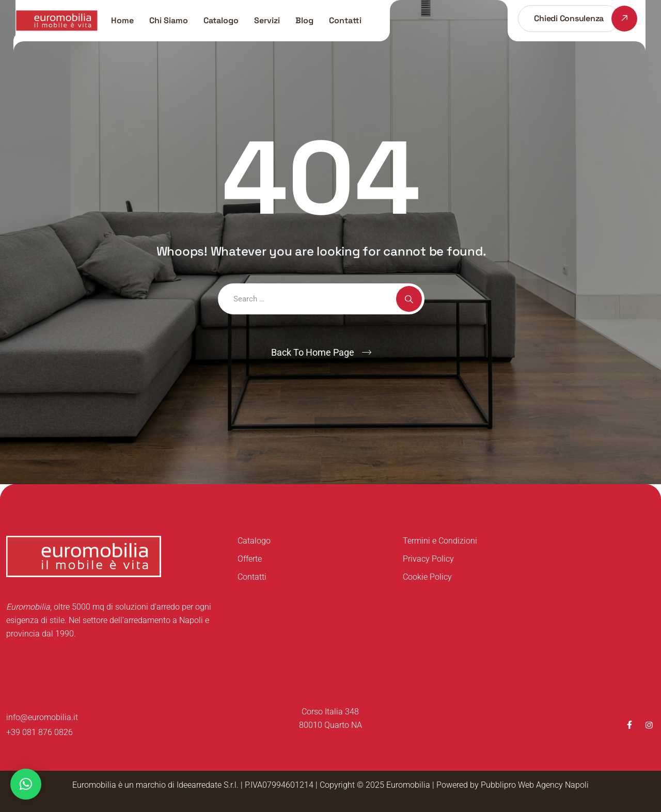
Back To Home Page (313, 352)
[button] (26, 784)
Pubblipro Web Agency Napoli (535, 785)
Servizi (267, 20)
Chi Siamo (169, 20)
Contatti (345, 20)
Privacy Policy (428, 559)
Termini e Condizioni (440, 541)
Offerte (250, 559)
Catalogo (221, 20)
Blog (304, 20)
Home (122, 20)
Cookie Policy (427, 577)
